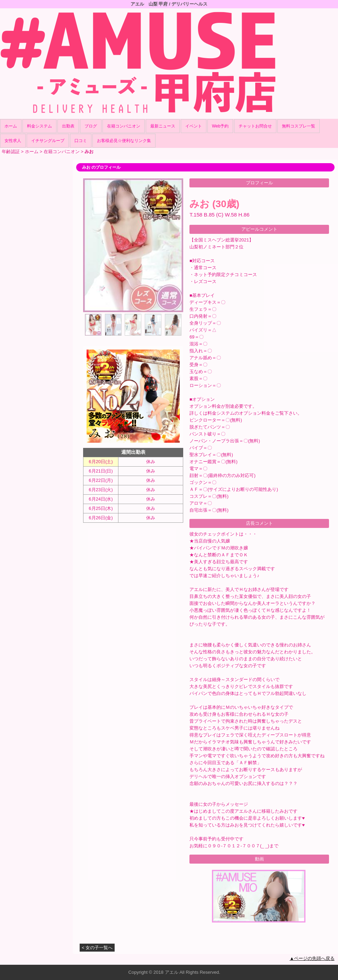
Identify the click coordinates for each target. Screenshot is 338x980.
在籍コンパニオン (124, 126)
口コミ (81, 141)
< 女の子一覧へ (97, 948)
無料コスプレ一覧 (299, 126)
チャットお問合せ (255, 126)
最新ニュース (163, 126)
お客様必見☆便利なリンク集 (124, 141)
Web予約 (220, 126)
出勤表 (68, 126)
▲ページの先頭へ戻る (312, 958)
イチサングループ (48, 141)
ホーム (11, 126)
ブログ (91, 126)
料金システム (39, 126)
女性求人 (13, 141)
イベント (194, 126)
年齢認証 (11, 152)
